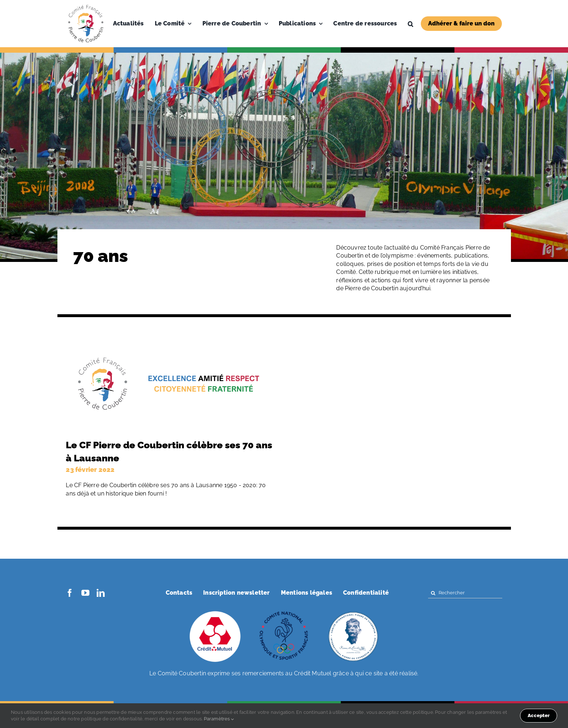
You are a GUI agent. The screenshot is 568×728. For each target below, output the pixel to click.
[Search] (433, 593)
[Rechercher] (465, 593)
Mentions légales (307, 593)
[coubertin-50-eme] (353, 612)
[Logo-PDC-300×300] (86, 6)
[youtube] (85, 593)
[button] (410, 24)
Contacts (179, 593)
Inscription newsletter (236, 593)
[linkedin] (101, 593)
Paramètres (219, 719)
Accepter (539, 715)
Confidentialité (366, 593)
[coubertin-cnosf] (284, 612)
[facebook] (70, 593)
